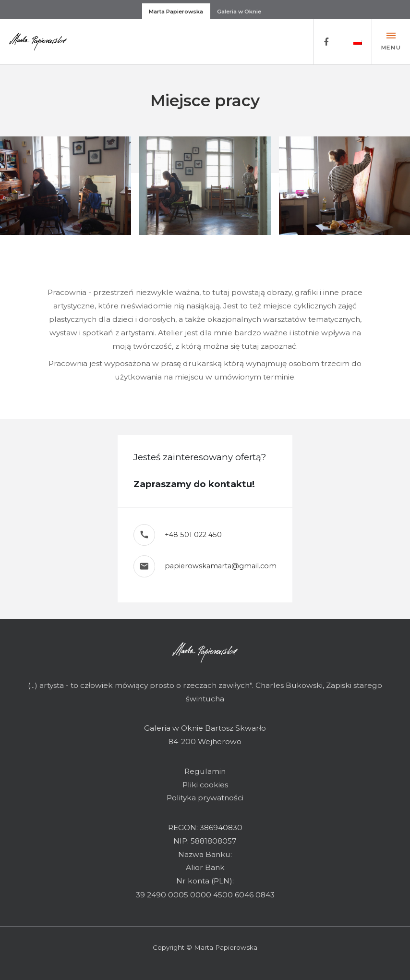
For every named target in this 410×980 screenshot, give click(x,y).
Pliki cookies (205, 785)
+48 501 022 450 (193, 535)
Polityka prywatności (205, 798)
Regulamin (205, 771)
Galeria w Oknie (239, 12)
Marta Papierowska (176, 12)
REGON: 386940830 (205, 827)
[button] (358, 42)
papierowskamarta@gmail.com (221, 566)
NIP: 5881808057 (205, 841)
